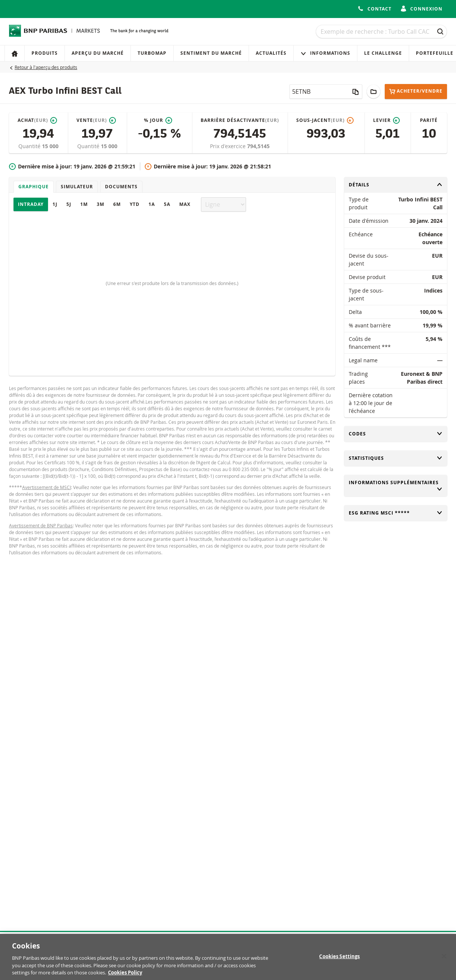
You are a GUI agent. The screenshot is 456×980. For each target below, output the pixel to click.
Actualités (271, 53)
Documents (121, 187)
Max (185, 204)
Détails (396, 185)
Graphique (34, 187)
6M (117, 204)
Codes (396, 434)
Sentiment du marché (211, 53)
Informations (325, 53)
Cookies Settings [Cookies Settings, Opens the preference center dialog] (339, 960)
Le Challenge (383, 53)
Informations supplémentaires (396, 486)
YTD (135, 204)
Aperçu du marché (98, 53)
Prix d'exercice (229, 146)
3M (100, 204)
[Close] (444, 960)
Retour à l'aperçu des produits (46, 67)
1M (84, 204)
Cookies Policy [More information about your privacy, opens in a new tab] (125, 976)
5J (69, 204)
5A (167, 204)
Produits (45, 53)
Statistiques (396, 458)
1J (55, 204)
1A (152, 204)
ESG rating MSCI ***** (396, 513)
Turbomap (152, 53)
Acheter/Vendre (416, 91)
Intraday (31, 204)
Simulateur (77, 187)
